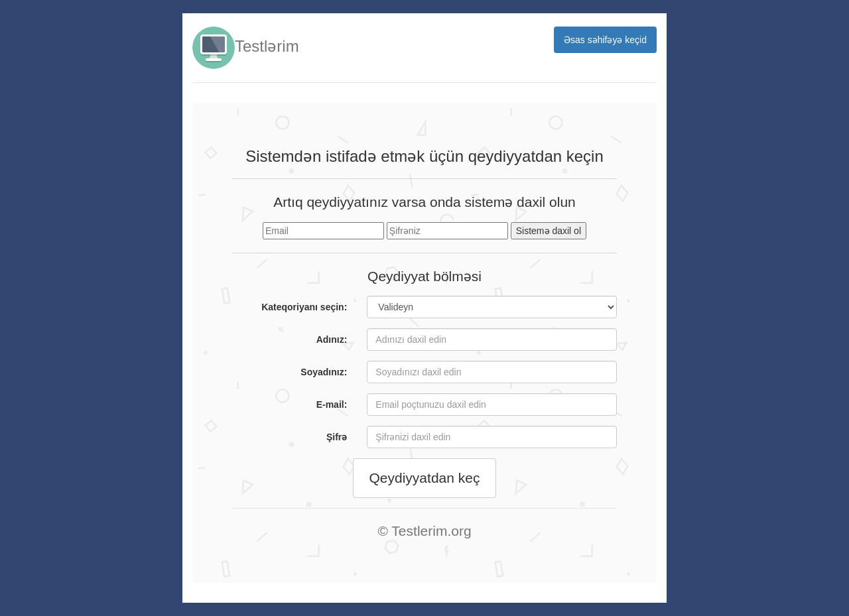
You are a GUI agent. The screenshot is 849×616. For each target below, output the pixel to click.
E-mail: (332, 404)
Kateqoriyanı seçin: (304, 307)
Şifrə (337, 437)
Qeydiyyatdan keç (425, 478)
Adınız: (332, 339)
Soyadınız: (324, 372)
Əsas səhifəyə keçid (605, 40)
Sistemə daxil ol (549, 231)
